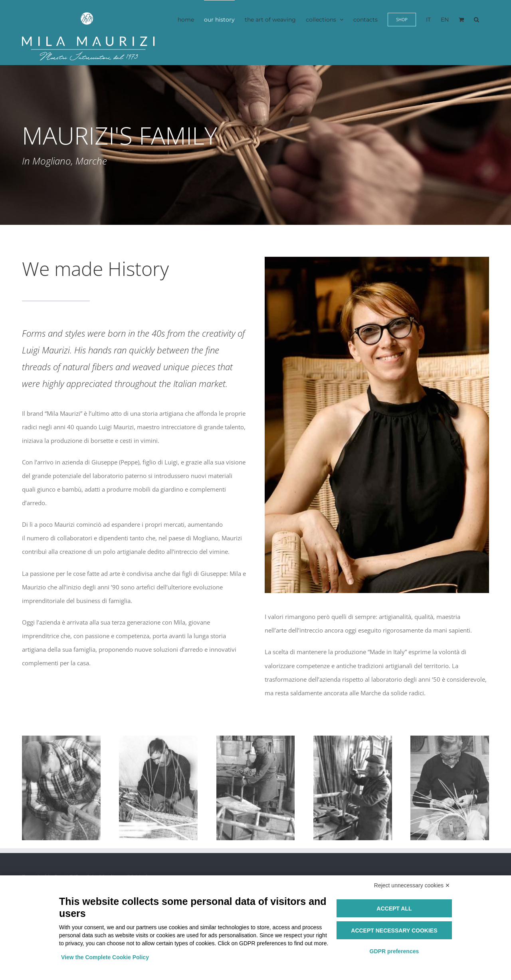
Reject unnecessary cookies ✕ (412, 885)
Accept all (394, 909)
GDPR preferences (394, 951)
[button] (476, 19)
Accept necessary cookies (394, 930)
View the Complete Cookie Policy (105, 957)
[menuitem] (428, 19)
